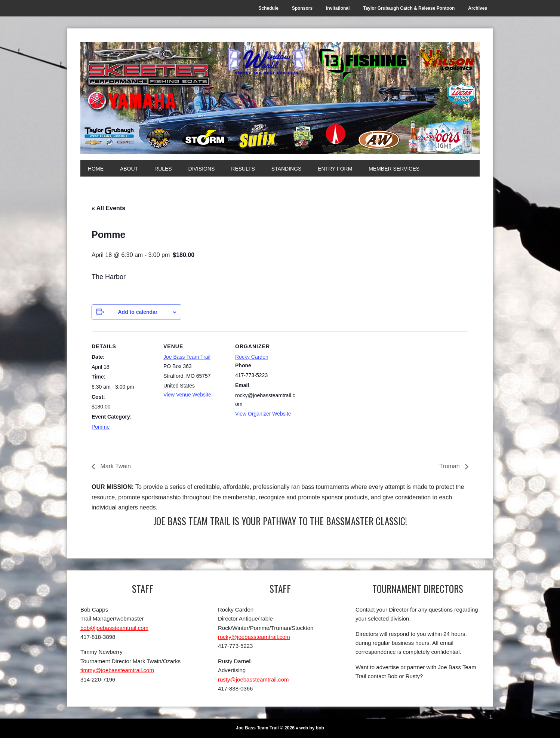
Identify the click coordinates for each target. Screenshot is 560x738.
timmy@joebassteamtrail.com (117, 670)
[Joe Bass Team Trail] (280, 98)
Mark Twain (115, 466)
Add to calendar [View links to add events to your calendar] (138, 312)
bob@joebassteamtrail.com (114, 628)
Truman (450, 466)
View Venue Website (187, 395)
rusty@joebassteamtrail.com (253, 679)
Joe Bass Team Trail (187, 357)
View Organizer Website (263, 414)
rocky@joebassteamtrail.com (254, 637)
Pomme (101, 427)
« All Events (108, 208)
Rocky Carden (252, 357)
